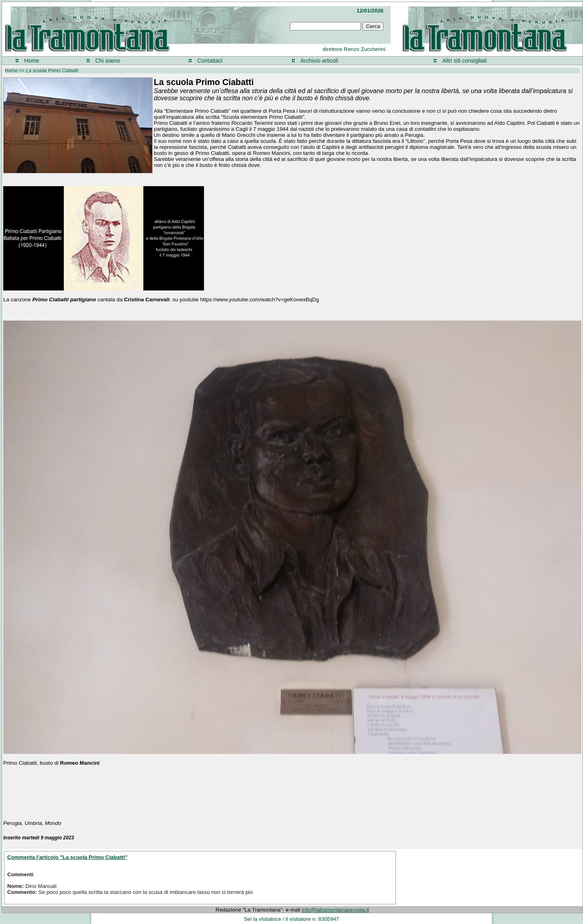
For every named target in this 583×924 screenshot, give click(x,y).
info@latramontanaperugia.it (336, 910)
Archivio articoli (319, 61)
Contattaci (210, 61)
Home (32, 61)
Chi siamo (108, 61)
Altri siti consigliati (465, 61)
